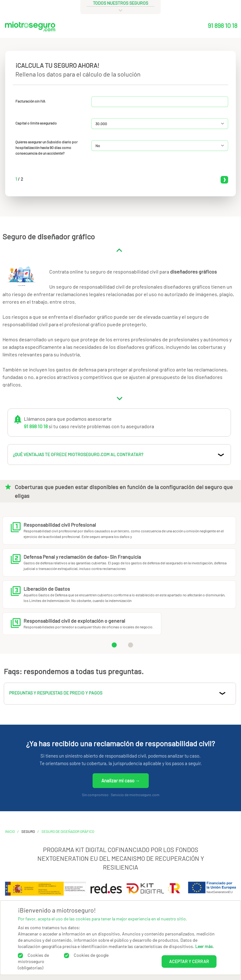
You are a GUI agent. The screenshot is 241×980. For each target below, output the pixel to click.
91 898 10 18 (222, 25)
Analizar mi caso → (121, 780)
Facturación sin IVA (30, 101)
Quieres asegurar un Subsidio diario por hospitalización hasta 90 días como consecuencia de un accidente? (46, 147)
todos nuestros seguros (120, 3)
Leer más (204, 946)
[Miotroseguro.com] (30, 28)
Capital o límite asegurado (36, 123)
